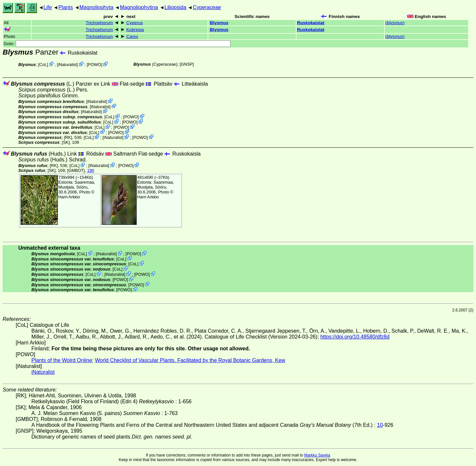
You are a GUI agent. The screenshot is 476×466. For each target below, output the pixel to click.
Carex (132, 36)
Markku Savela (317, 455)
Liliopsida (175, 7)
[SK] (66, 142)
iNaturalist (68, 65)
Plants (65, 7)
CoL (43, 65)
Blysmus (219, 23)
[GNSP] (187, 64)
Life (48, 7)
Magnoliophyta (96, 7)
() (395, 23)
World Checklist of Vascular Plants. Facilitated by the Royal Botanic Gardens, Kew (190, 360)
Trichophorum (99, 23)
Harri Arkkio (69, 197)
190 (91, 170)
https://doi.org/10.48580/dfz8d (355, 337)
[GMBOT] (76, 170)
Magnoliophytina (139, 7)
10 (380, 425)
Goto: (117, 44)
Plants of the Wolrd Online (62, 360)
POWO (95, 65)
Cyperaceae (207, 7)
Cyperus (135, 23)
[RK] (68, 137)
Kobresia (135, 30)
